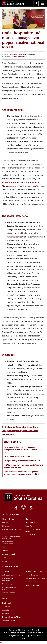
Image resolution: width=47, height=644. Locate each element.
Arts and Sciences (8, 519)
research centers (14, 237)
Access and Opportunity (34, 572)
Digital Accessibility (33, 636)
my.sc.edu (5, 610)
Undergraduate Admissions (11, 575)
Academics (21, 427)
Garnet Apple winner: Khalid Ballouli (18, 457)
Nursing (4, 561)
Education (5, 526)
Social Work (29, 526)
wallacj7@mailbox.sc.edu (20, 56)
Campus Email (7, 607)
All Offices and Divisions (33, 586)
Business (5, 523)
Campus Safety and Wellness (11, 617)
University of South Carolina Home (13, 3)
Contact (23, 639)
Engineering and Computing (11, 530)
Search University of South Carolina (36, 3)
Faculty (12, 427)
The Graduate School (9, 533)
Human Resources (32, 575)
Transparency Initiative (36, 633)
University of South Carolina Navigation (42, 3)
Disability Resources (9, 593)
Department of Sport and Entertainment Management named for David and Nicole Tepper (23, 449)
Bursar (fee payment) (9, 584)
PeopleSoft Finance (8, 621)
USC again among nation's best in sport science (22, 461)
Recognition (32, 427)
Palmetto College (31, 535)
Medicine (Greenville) (9, 554)
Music (4, 558)
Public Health (30, 523)
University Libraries (32, 582)
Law (3, 547)
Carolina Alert (6, 603)
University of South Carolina (19, 630)
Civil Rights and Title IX (15, 636)
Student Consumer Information (14, 633)
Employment (6, 572)
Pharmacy (29, 519)
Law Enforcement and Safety (35, 579)
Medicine (5, 551)
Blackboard (6, 614)
